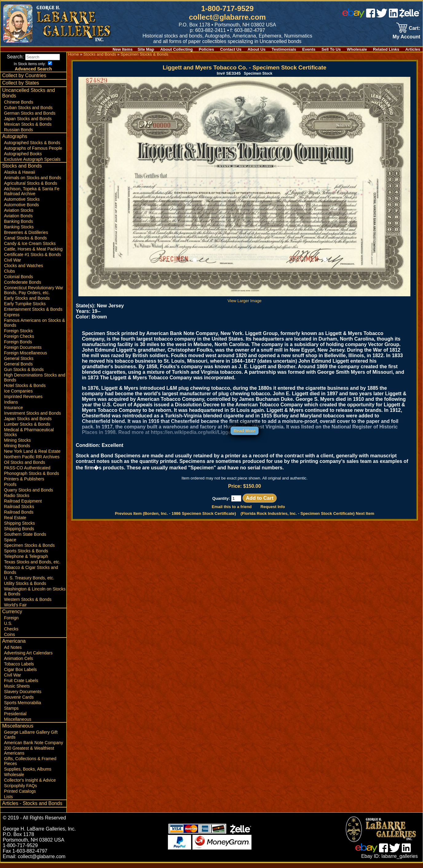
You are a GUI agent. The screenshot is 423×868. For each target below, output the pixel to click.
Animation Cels (18, 664)
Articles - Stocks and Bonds (32, 809)
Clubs (10, 277)
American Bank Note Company (34, 748)
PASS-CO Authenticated (27, 474)
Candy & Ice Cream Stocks (30, 249)
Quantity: (227, 498)
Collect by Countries (24, 81)
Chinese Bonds (19, 108)
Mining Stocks (17, 446)
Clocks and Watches (24, 271)
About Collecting (176, 49)
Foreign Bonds (18, 348)
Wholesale (357, 49)
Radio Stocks (17, 501)
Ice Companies (18, 397)
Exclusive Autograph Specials (32, 165)
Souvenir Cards (19, 703)
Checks (11, 635)
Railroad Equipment (23, 507)
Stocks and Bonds (22, 172)
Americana (14, 647)
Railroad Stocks (19, 512)
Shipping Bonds (19, 535)
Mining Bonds (17, 452)
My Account (406, 37)
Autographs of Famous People (33, 154)
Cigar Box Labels (20, 675)
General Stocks (19, 364)
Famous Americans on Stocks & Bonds (34, 329)
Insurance (13, 413)
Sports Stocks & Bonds (26, 557)
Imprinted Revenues (23, 402)
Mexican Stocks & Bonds (28, 130)
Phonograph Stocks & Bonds (32, 479)
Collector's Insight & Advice (30, 786)
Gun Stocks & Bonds (24, 375)
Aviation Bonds (18, 222)
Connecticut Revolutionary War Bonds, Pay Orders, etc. (34, 296)
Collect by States (21, 89)
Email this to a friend (232, 507)
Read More (245, 431)
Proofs (10, 490)
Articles (413, 49)
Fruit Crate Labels (21, 686)
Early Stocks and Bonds (27, 304)
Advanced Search (33, 75)
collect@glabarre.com (227, 17)
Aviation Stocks (19, 216)
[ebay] (354, 16)
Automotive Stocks (22, 205)
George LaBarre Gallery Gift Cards (31, 740)
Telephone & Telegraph (26, 562)
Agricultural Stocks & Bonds (31, 189)
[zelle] (410, 16)
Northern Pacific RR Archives (32, 463)
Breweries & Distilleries (26, 238)
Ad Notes (13, 653)
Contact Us (231, 49)
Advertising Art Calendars (28, 659)
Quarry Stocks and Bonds (29, 496)
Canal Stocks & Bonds (25, 244)
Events (309, 49)
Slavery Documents (23, 697)
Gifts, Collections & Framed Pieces (30, 767)
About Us (257, 49)
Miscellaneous (18, 725)
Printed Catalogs (20, 797)
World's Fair (15, 611)
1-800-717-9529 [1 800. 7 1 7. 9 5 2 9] (227, 8)
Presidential (15, 720)
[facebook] (371, 16)
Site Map (146, 49)
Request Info (273, 507)
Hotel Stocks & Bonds (25, 391)
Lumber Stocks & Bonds (27, 430)
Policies (207, 49)
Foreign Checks (19, 342)
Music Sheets (17, 692)
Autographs (15, 142)
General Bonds (18, 370)
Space (10, 546)
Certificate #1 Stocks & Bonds (32, 260)
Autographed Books (23, 160)
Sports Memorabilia (23, 708)
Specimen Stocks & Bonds (29, 551)
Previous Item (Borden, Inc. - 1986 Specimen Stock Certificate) (176, 513)
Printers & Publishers (24, 485)
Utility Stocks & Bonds (25, 589)
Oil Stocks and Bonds (25, 468)
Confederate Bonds (23, 288)
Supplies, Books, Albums (28, 775)
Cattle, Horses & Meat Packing (33, 255)
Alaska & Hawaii (20, 178)
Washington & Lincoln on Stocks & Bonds (35, 597)
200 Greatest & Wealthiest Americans (29, 756)
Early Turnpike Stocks (25, 310)
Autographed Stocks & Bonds (32, 148)
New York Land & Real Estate (32, 457)
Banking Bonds (18, 227)
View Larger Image (244, 298)
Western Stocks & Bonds (28, 605)
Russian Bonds (18, 136)
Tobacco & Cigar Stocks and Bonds (31, 576)
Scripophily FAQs (20, 791)
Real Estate (15, 523)
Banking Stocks (19, 233)
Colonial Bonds (18, 282)
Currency (12, 617)
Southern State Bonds (25, 540)
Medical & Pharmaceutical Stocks (29, 438)
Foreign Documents (23, 353)
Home (73, 54)
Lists (8, 803)
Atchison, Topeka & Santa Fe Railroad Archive (32, 197)
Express (12, 321)
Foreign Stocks (18, 337)
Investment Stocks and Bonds (32, 419)
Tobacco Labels (19, 670)
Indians (11, 408)
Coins (10, 640)
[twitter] (382, 16)
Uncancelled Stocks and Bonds (29, 99)
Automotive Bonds (22, 211)
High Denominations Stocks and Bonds (35, 383)
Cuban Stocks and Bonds (28, 113)
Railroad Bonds (19, 518)
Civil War (12, 266)
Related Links (386, 49)
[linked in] (393, 16)
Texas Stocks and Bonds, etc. (32, 568)
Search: (34, 57)
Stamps (11, 714)
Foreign (11, 624)
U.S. (8, 629)
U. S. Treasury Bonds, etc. (29, 584)
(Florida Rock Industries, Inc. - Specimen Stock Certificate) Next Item (308, 513)
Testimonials (284, 49)
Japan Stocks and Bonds (28, 124)
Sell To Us (331, 49)
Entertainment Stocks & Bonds (33, 315)
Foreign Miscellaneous (26, 359)
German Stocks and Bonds (30, 119)
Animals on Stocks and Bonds (33, 183)
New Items (123, 49)
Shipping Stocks (19, 529)
